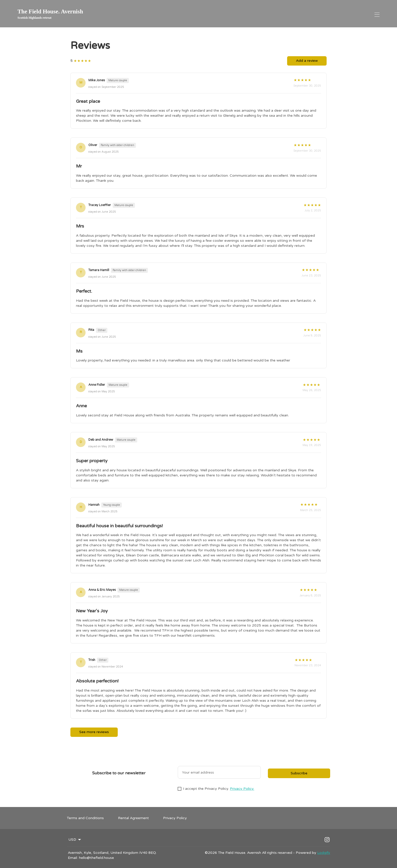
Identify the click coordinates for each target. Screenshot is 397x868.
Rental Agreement (133, 818)
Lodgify (324, 853)
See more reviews (94, 732)
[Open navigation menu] (377, 15)
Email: (73, 858)
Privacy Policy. (242, 789)
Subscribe (299, 773)
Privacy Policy (175, 818)
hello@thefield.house (96, 858)
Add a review (307, 61)
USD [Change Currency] (75, 840)
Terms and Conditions (85, 818)
